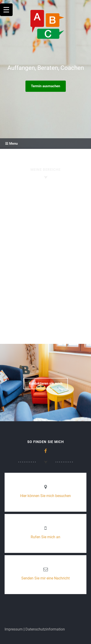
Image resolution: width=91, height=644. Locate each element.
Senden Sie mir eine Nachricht (45, 578)
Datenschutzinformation (45, 629)
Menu (11, 144)
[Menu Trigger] (6, 10)
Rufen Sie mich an (45, 537)
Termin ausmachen (45, 86)
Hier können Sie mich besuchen (45, 496)
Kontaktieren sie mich (46, 383)
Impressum (14, 629)
